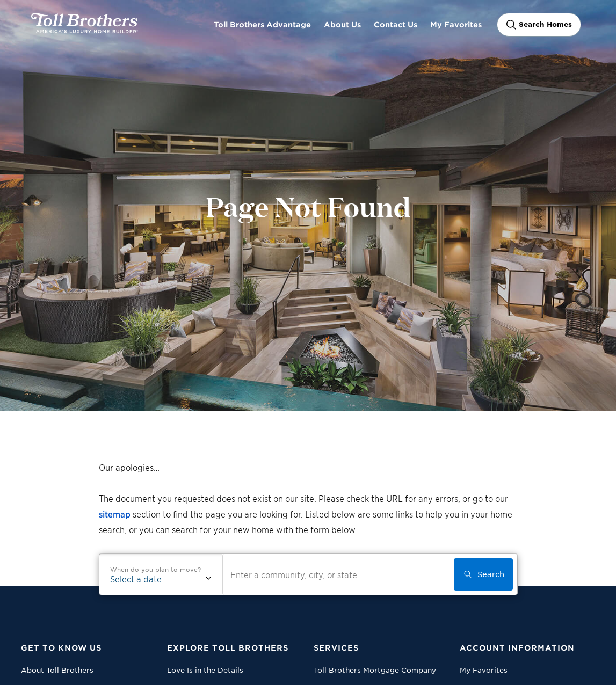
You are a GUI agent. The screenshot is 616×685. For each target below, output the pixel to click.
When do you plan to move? (155, 569)
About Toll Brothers (57, 670)
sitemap (115, 514)
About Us (342, 24)
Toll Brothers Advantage (262, 24)
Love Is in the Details (205, 670)
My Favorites (456, 24)
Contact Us (396, 24)
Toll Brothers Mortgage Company (375, 670)
